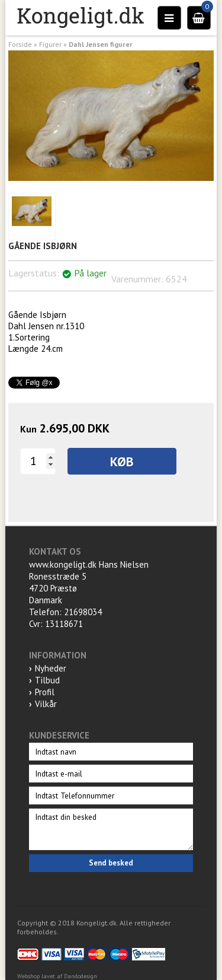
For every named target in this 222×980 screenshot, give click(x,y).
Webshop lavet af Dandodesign (57, 976)
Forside (20, 44)
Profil (45, 692)
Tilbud (47, 680)
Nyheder (51, 668)
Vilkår (46, 704)
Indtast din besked (111, 829)
